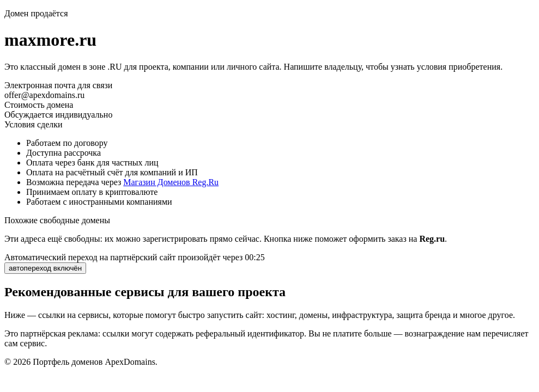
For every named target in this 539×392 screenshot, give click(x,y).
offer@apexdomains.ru (44, 95)
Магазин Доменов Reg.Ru (171, 182)
